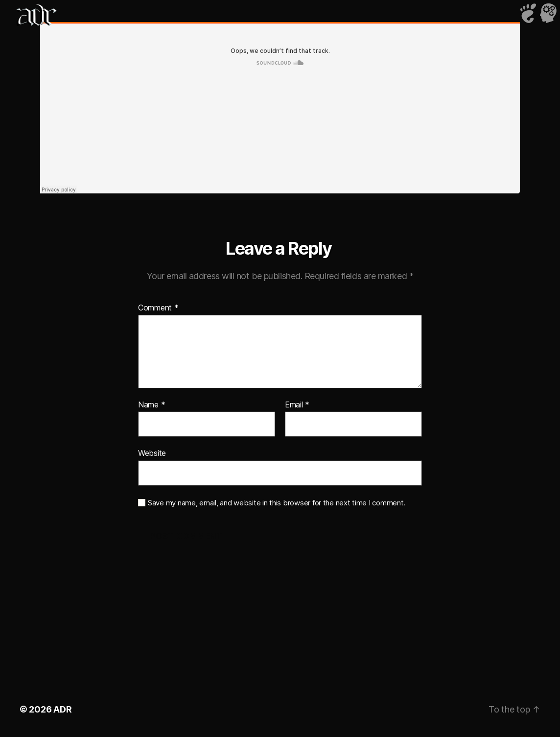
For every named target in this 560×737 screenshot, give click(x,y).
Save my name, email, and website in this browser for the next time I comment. (277, 503)
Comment (158, 308)
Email (297, 405)
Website (152, 453)
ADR (62, 709)
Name (152, 405)
